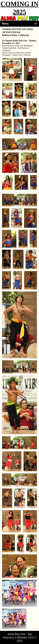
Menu (19, 24)
